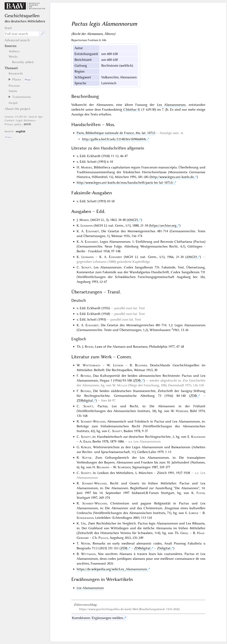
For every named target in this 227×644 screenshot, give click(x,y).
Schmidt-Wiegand (93, 421)
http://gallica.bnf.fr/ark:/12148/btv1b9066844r (114, 139)
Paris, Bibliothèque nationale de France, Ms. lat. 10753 (116, 133)
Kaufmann (198, 437)
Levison (118, 365)
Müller (122, 385)
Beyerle (86, 376)
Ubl (84, 523)
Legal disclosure (26, 120)
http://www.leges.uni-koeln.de (172, 177)
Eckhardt (92, 231)
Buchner (141, 365)
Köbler (86, 447)
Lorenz (194, 513)
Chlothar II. (132, 109)
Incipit (13, 103)
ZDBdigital (85, 400)
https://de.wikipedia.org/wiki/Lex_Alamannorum (112, 569)
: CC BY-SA (16, 117)
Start (8, 28)
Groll (184, 533)
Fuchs (201, 493)
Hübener (182, 411)
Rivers (89, 347)
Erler (87, 441)
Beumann (103, 467)
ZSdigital (164, 548)
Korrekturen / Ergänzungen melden (98, 618)
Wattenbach (91, 365)
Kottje (87, 458)
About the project (17, 109)
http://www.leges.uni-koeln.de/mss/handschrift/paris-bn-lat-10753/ (125, 183)
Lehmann (87, 225)
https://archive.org (163, 225)
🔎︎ (42, 34)
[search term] (22, 34)
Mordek (86, 167)
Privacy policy (13, 124)
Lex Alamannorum (171, 105)
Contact (9, 120)
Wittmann (88, 554)
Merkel (84, 220)
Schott (86, 267)
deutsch (9, 131)
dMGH (133, 220)
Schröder (124, 467)
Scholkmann (85, 518)
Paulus (103, 538)
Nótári (85, 543)
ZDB (137, 380)
